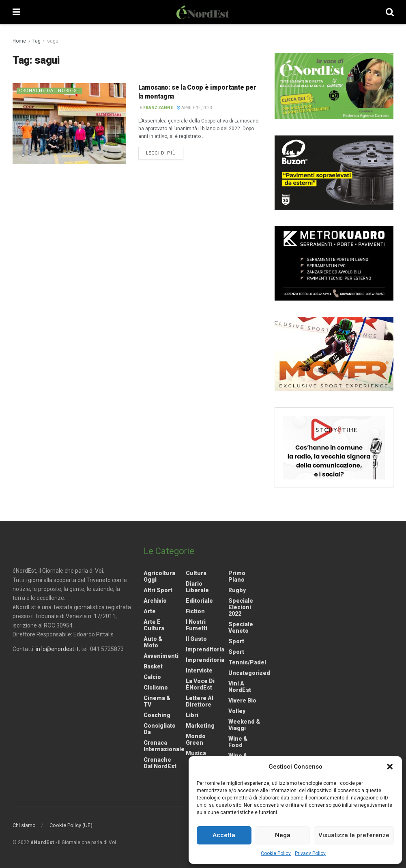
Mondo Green (196, 739)
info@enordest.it (57, 649)
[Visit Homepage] (203, 12)
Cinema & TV (157, 701)
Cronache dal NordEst (51, 91)
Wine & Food (238, 742)
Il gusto (196, 639)
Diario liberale (197, 587)
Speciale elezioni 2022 (241, 607)
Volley (237, 711)
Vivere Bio (242, 700)
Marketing (200, 726)
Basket (153, 666)
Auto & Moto (153, 642)
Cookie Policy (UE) (71, 825)
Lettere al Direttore (200, 701)
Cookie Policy (276, 853)
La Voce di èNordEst (200, 684)
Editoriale (199, 601)
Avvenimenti (161, 656)
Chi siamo (24, 825)
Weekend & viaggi (244, 725)
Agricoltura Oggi (159, 576)
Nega (283, 835)
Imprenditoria (205, 649)
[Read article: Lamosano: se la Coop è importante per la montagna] (69, 124)
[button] (390, 767)
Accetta (224, 835)
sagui (53, 41)
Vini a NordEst (240, 687)
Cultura (196, 573)
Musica (196, 753)
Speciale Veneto (241, 627)
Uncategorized (249, 673)
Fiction (195, 611)
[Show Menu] (16, 12)
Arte (150, 611)
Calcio (152, 677)
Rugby (237, 590)
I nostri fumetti (197, 625)
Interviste (199, 670)
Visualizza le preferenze (354, 835)
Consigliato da (160, 729)
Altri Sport (158, 590)
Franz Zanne (158, 108)
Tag (37, 41)
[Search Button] (390, 12)
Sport (236, 641)
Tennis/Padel (247, 662)
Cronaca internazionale (164, 746)
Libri (192, 715)
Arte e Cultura (154, 625)
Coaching (157, 715)
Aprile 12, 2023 (194, 108)
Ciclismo (156, 688)
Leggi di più (165, 153)
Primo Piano (237, 576)
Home (19, 41)
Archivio (155, 601)
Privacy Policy (310, 853)
